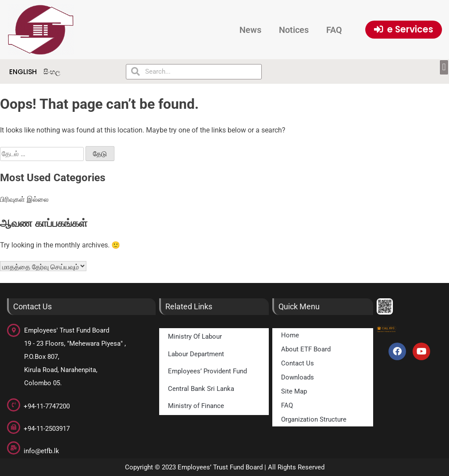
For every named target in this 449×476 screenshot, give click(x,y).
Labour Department (196, 354)
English (23, 72)
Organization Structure (314, 419)
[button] (444, 67)
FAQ (334, 30)
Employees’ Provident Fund (207, 371)
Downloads (298, 377)
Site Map (294, 391)
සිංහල (52, 72)
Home (290, 335)
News (250, 30)
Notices (294, 30)
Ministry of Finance (196, 406)
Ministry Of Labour (195, 336)
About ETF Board (306, 349)
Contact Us (298, 363)
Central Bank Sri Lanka (201, 389)
